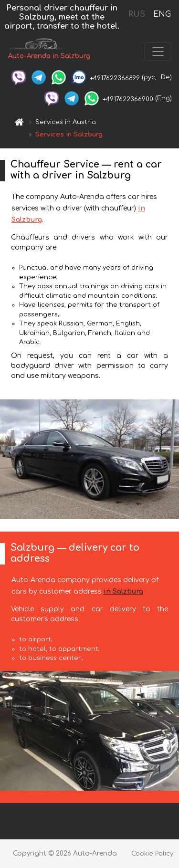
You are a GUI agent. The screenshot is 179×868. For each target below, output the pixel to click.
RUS (137, 14)
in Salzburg (123, 591)
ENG (162, 14)
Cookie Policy (152, 854)
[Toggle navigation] (158, 52)
